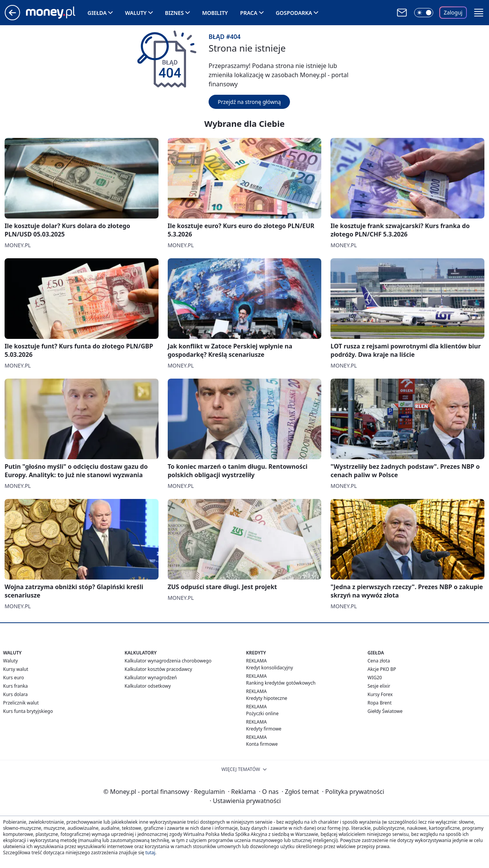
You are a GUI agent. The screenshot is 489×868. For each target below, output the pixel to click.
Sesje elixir (379, 686)
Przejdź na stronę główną (249, 102)
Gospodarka (294, 13)
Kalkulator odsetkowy (148, 686)
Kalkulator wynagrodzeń (151, 678)
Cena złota (379, 661)
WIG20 (375, 678)
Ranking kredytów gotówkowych (281, 683)
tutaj (150, 853)
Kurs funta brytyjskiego (28, 711)
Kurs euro (14, 678)
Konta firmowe (262, 744)
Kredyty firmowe (264, 729)
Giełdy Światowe (385, 711)
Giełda (97, 13)
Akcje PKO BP (382, 669)
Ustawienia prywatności (245, 801)
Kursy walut (16, 669)
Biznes (174, 13)
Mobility (215, 13)
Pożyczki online (262, 713)
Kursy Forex (380, 694)
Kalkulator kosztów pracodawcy (158, 669)
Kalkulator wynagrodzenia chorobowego (168, 661)
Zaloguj (453, 12)
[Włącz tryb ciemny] (424, 13)
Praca (249, 13)
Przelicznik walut (21, 703)
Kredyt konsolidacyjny (270, 668)
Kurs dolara (15, 694)
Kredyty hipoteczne (267, 698)
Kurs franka (15, 686)
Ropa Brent (380, 703)
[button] (479, 13)
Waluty (136, 13)
